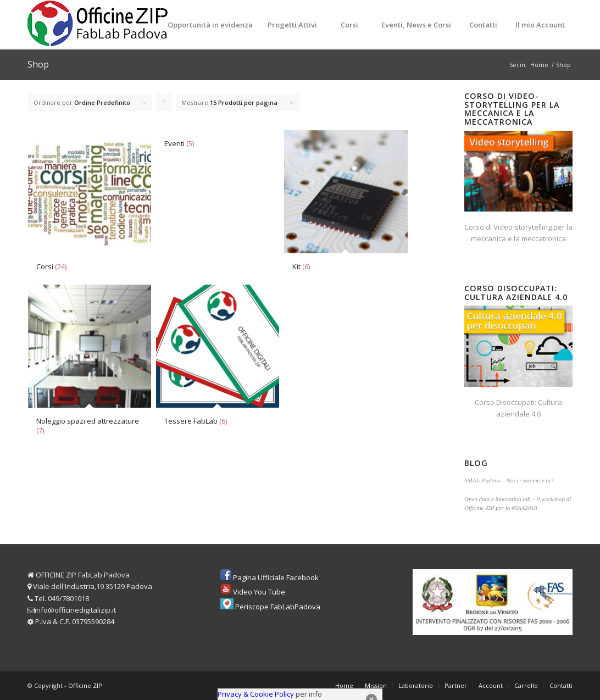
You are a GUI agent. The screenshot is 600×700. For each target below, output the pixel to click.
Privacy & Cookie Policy (256, 694)
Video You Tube (259, 592)
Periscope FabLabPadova (278, 607)
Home (539, 65)
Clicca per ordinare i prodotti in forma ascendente (164, 105)
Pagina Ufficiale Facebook (276, 577)
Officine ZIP (85, 685)
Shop (38, 64)
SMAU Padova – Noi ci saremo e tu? (509, 480)
